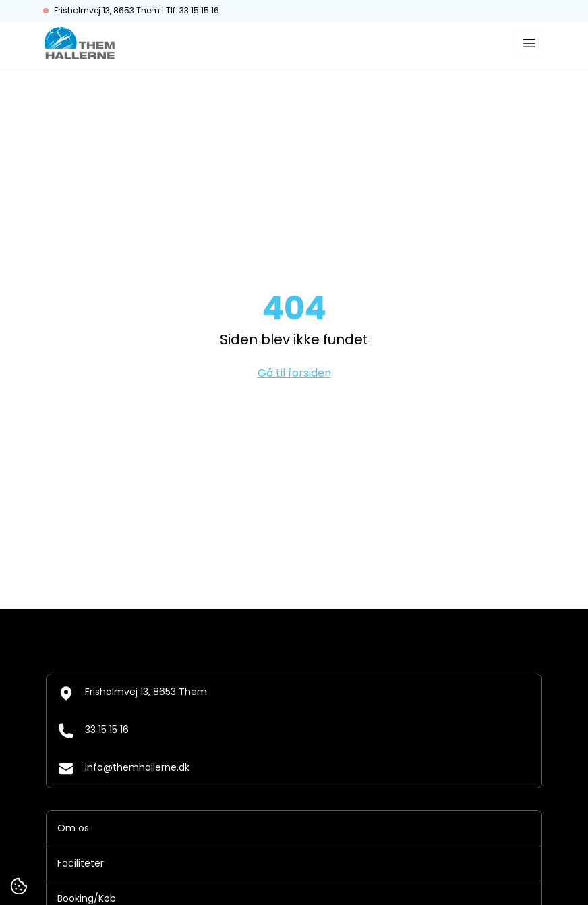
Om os (73, 828)
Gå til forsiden (294, 373)
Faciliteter (81, 863)
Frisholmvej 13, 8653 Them (133, 693)
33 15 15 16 (93, 731)
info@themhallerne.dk (124, 769)
